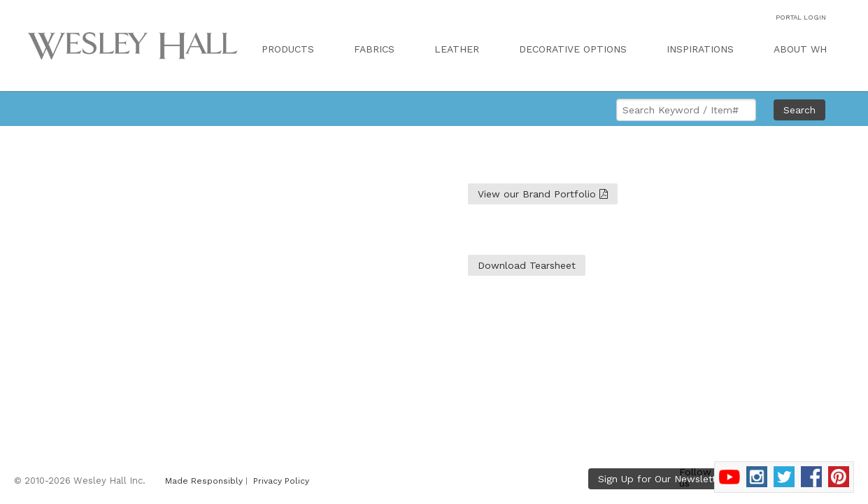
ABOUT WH (800, 49)
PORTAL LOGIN (801, 17)
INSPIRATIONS (700, 49)
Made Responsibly (204, 481)
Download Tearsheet (527, 265)
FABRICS (374, 49)
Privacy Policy (281, 481)
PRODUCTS (288, 49)
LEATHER (457, 49)
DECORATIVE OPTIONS (573, 49)
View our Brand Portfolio (543, 194)
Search (799, 110)
